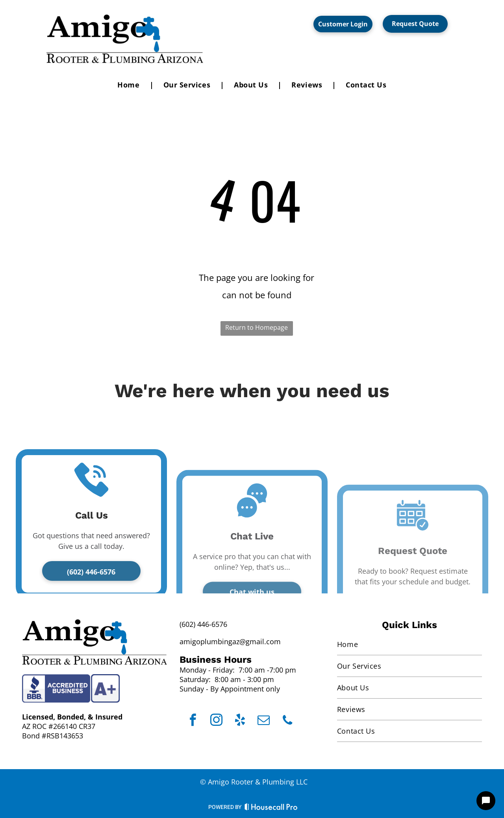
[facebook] (193, 721)
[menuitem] (130, 85)
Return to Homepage (257, 327)
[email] (264, 721)
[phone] (287, 721)
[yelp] (240, 721)
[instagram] (216, 721)
